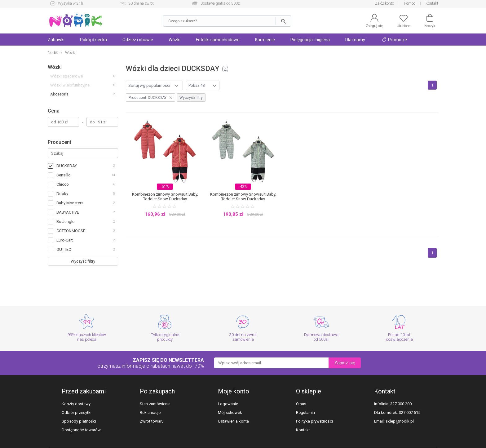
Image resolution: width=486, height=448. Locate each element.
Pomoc (410, 3)
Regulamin (305, 413)
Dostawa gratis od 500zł (221, 3)
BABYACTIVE (68, 212)
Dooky (62, 194)
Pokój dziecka (93, 40)
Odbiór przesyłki (77, 413)
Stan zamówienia (155, 404)
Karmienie (265, 40)
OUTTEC (64, 249)
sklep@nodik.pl (400, 421)
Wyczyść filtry (83, 261)
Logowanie (228, 404)
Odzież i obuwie (138, 40)
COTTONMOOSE (71, 231)
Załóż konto (384, 3)
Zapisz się (345, 363)
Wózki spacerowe (66, 76)
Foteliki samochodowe (218, 40)
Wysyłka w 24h (71, 3)
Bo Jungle (65, 222)
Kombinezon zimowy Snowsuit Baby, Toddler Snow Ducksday (165, 197)
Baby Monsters (70, 203)
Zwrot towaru (152, 421)
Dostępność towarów (81, 430)
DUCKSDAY (67, 166)
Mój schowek (230, 413)
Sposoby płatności (79, 421)
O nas (301, 404)
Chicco (63, 184)
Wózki (175, 40)
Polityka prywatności (314, 421)
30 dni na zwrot (141, 3)
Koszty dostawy (76, 404)
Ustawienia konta (233, 421)
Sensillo (64, 175)
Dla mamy (355, 40)
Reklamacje (150, 413)
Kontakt (432, 3)
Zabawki (56, 40)
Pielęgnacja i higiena (310, 40)
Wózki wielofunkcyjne (70, 85)
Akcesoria (59, 94)
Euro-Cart (65, 240)
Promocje (394, 40)
